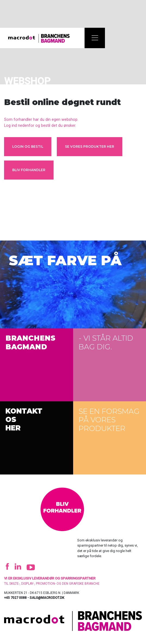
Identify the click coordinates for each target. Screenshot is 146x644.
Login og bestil (28, 147)
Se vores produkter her (90, 147)
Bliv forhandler (29, 170)
